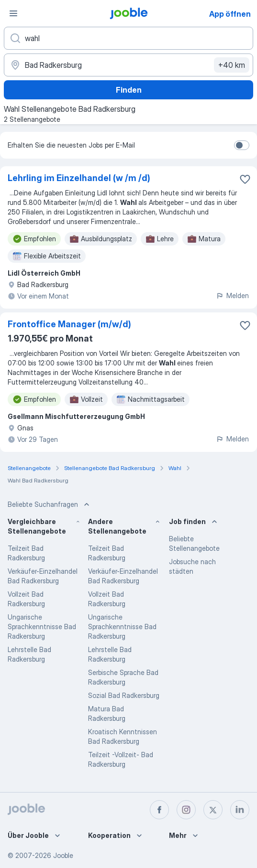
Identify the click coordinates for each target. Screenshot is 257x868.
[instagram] (186, 810)
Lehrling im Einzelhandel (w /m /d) (79, 178)
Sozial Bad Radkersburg (124, 695)
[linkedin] (240, 810)
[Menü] (13, 13)
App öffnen (230, 14)
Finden (129, 90)
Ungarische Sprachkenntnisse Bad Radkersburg (42, 627)
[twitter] (213, 810)
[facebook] (159, 810)
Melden (232, 295)
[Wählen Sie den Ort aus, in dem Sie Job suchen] (128, 65)
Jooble (63, 855)
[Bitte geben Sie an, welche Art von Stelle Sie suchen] (128, 38)
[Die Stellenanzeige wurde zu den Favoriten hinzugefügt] (245, 179)
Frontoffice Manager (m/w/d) (69, 324)
